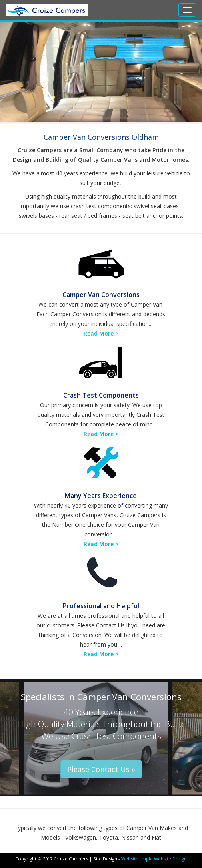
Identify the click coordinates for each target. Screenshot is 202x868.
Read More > (101, 333)
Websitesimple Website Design (154, 859)
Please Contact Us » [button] (101, 769)
